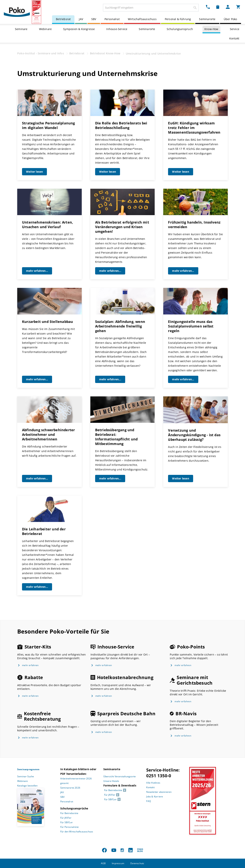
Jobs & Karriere (155, 797)
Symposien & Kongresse (79, 29)
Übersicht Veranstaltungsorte (120, 776)
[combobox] (151, 8)
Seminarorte (207, 19)
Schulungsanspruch (180, 29)
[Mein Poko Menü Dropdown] (228, 7)
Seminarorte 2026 (70, 788)
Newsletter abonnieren (159, 792)
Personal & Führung (178, 19)
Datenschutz (137, 863)
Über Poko (230, 19)
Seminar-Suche (26, 776)
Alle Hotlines (153, 783)
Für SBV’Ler (67, 822)
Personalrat (112, 19)
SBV (94, 19)
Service (235, 29)
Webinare (45, 29)
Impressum (118, 863)
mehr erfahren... (37, 271)
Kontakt (234, 38)
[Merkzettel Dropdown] (218, 7)
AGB (103, 863)
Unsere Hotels (111, 781)
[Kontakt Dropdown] (208, 7)
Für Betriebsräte (69, 813)
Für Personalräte (69, 827)
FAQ (149, 801)
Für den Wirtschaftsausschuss (77, 832)
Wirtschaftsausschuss (142, 19)
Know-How (211, 29)
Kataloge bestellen (27, 786)
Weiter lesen (34, 172)
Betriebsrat (63, 19)
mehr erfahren (30, 665)
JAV (81, 19)
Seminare (21, 29)
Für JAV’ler (66, 818)
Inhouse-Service (117, 29)
